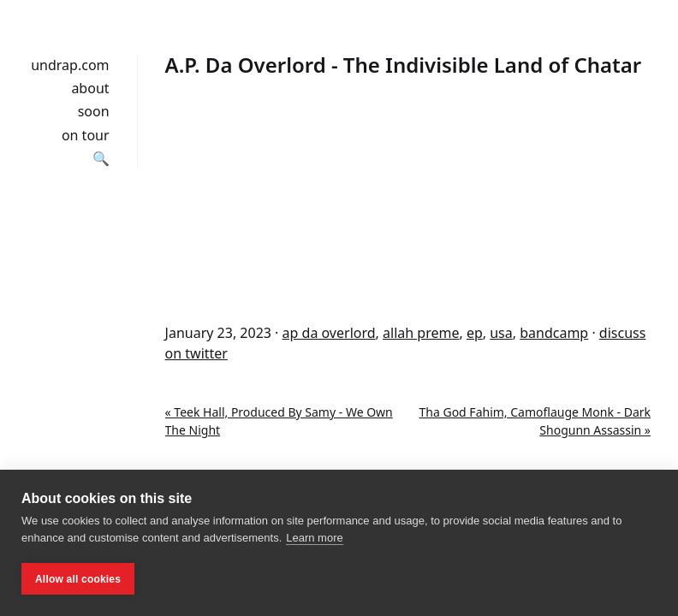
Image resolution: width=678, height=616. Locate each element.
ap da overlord (329, 333)
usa (501, 333)
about (90, 88)
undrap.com (70, 65)
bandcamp (554, 333)
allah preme (421, 333)
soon (94, 111)
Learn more (314, 538)
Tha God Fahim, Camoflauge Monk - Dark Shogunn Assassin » (535, 421)
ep (475, 333)
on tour (86, 135)
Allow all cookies (78, 579)
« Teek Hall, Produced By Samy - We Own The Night (279, 421)
